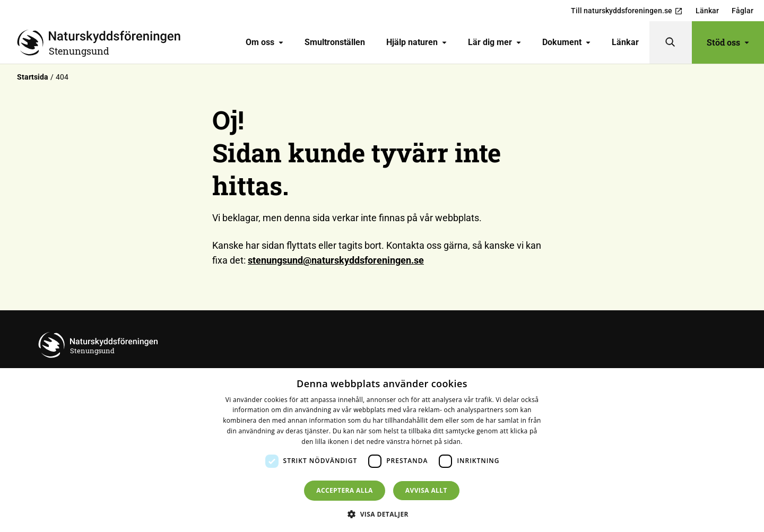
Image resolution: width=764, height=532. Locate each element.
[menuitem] (264, 42)
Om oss (264, 42)
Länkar (625, 42)
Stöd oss (728, 42)
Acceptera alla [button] (345, 490)
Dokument (566, 42)
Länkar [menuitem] (707, 11)
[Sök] (671, 42)
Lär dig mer (494, 42)
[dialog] (382, 450)
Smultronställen (335, 42)
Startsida (33, 77)
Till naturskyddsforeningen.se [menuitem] (627, 11)
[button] (382, 514)
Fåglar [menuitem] (743, 11)
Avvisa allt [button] (426, 490)
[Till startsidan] (103, 42)
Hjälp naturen (416, 42)
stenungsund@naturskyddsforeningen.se (336, 260)
